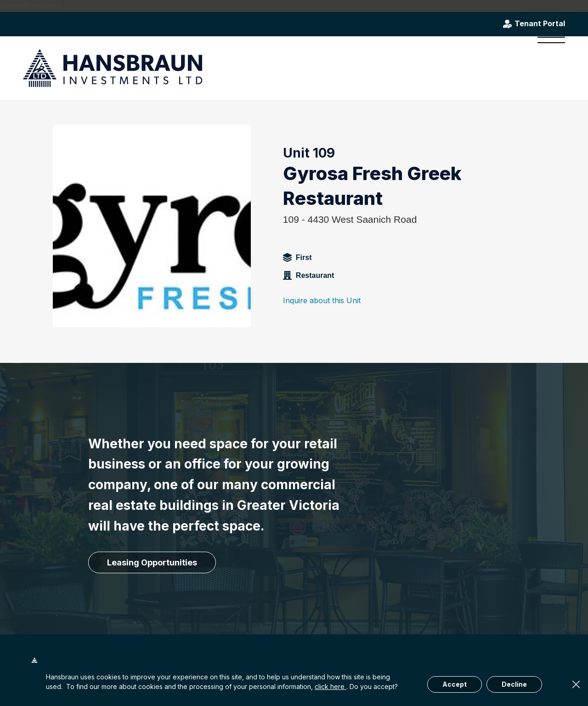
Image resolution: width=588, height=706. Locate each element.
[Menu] (548, 68)
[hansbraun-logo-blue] (113, 68)
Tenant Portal (540, 24)
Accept (455, 684)
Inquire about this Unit (322, 300)
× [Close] (576, 684)
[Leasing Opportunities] (152, 563)
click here (331, 686)
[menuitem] (548, 68)
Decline (514, 684)
